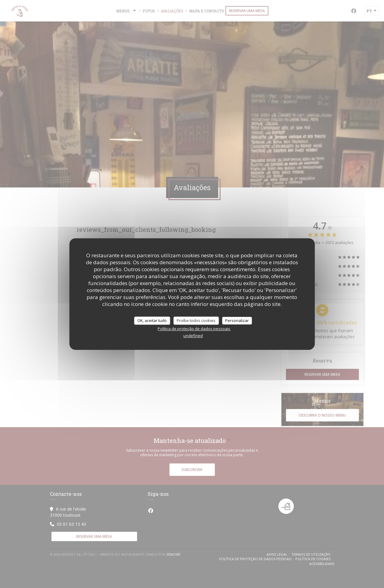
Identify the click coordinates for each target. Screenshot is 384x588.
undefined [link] (193, 336)
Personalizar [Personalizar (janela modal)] (237, 320)
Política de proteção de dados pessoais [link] (194, 329)
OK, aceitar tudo (152, 320)
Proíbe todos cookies (196, 320)
